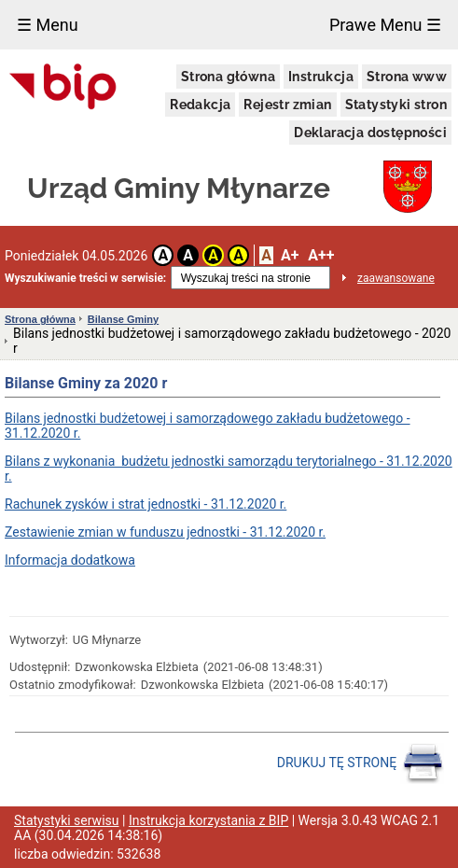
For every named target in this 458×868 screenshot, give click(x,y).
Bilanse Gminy (123, 319)
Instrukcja (321, 77)
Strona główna (228, 77)
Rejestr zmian (287, 105)
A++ (321, 255)
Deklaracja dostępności (370, 133)
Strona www (407, 77)
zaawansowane (396, 278)
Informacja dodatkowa (70, 560)
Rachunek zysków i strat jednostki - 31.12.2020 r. (146, 504)
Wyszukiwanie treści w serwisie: (85, 278)
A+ (290, 255)
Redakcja (200, 105)
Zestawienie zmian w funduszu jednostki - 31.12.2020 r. (165, 532)
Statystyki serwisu (67, 820)
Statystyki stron (396, 105)
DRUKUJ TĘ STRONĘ (361, 763)
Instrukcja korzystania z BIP (208, 820)
